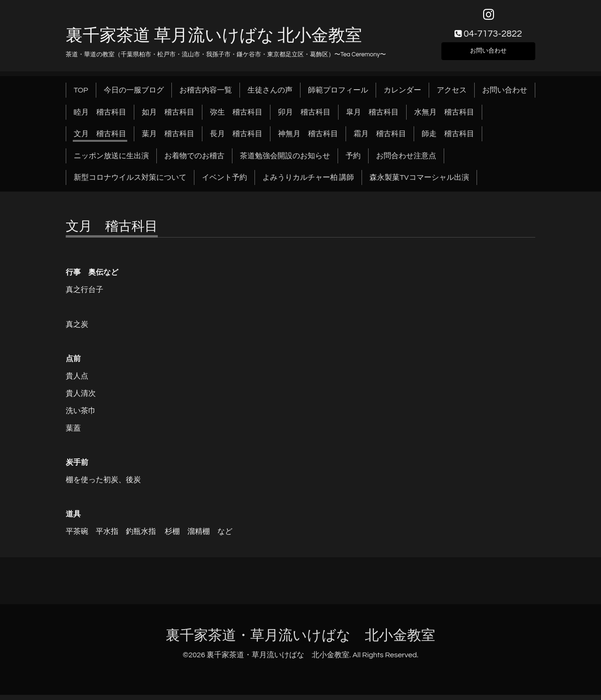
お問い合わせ (488, 54)
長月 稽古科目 (236, 139)
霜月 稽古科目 (380, 139)
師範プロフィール (338, 96)
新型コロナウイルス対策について (130, 183)
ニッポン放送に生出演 (111, 161)
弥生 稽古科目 (236, 117)
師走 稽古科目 (448, 139)
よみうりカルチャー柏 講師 (308, 183)
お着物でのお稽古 (194, 161)
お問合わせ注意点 (406, 161)
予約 (353, 161)
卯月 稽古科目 (304, 117)
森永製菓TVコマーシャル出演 (419, 183)
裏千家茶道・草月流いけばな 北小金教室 (300, 641)
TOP (81, 96)
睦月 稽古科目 (100, 117)
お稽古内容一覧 (206, 96)
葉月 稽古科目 (168, 139)
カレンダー (402, 96)
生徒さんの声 (270, 96)
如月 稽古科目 (168, 117)
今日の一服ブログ (134, 96)
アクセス (452, 96)
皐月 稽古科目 (372, 117)
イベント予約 (224, 183)
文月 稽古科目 (100, 139)
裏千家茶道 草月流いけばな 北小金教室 (214, 41)
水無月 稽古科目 (444, 117)
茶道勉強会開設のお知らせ (285, 161)
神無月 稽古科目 (308, 139)
